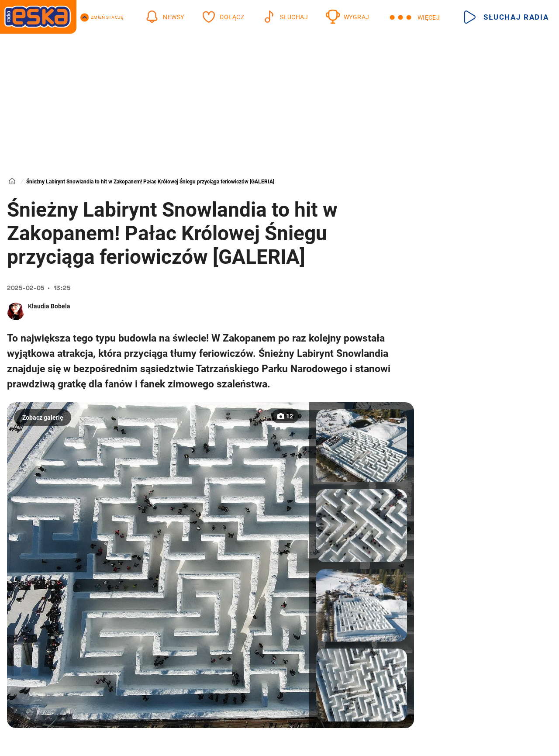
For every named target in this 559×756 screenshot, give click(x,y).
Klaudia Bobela (49, 306)
